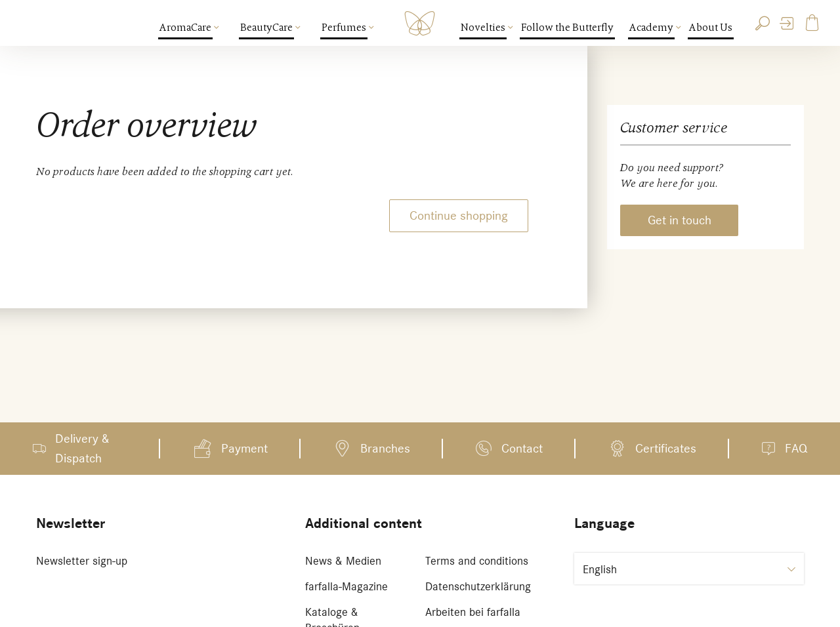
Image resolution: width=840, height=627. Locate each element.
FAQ (796, 448)
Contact (522, 448)
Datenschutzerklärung (478, 586)
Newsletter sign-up (82, 561)
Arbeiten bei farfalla (473, 612)
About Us (711, 28)
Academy (652, 28)
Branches (385, 448)
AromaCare (186, 28)
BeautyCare (267, 28)
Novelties (484, 28)
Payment (244, 448)
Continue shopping (459, 215)
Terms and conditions (477, 561)
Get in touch (680, 220)
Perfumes (345, 28)
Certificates (666, 448)
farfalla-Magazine (346, 586)
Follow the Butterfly (567, 28)
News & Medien (343, 561)
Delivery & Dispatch (82, 448)
